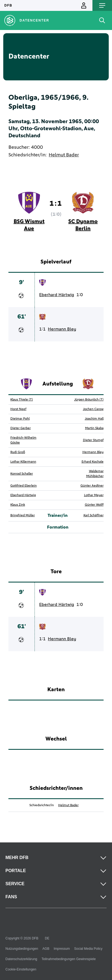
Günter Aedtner (92, 486)
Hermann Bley (62, 329)
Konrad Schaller (22, 474)
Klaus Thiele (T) (22, 400)
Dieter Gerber (21, 428)
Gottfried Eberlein (24, 486)
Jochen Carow (93, 409)
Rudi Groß (18, 452)
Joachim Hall (94, 419)
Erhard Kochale (93, 462)
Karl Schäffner (94, 515)
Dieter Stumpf (93, 440)
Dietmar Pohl (20, 419)
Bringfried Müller (23, 515)
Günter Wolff (94, 505)
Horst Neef (18, 409)
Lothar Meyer (94, 495)
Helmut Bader (64, 155)
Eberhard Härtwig (57, 295)
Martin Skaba (94, 428)
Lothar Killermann (23, 462)
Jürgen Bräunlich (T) (89, 400)
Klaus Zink (18, 505)
